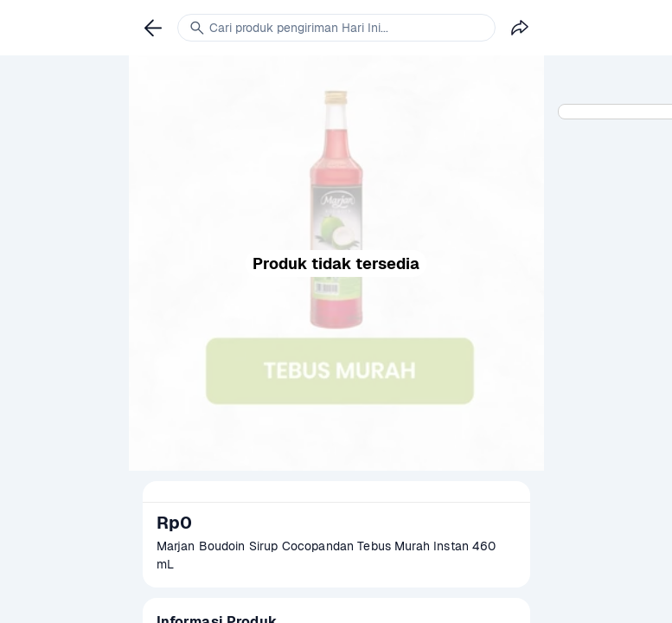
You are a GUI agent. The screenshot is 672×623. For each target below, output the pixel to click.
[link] (153, 28)
